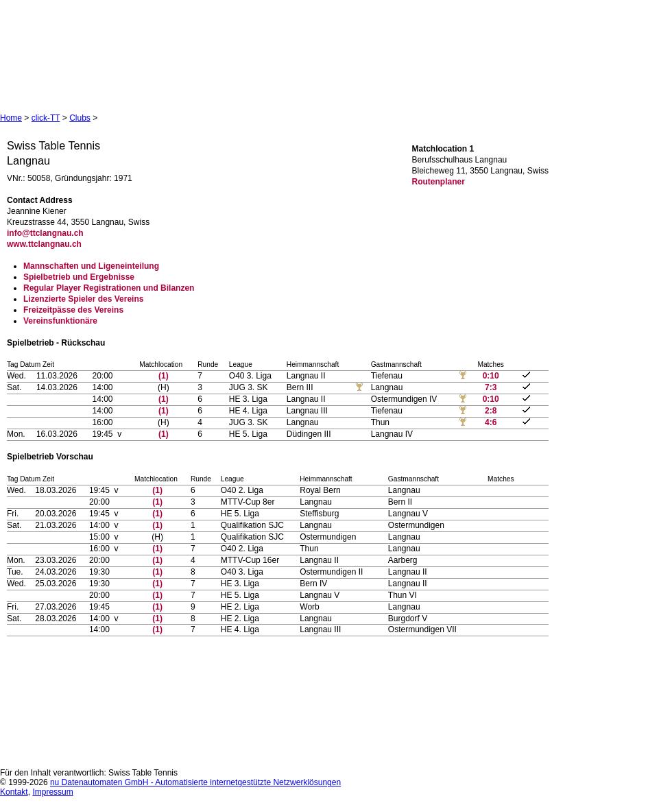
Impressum (52, 792)
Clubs (80, 118)
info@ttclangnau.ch (45, 233)
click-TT (46, 118)
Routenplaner (439, 182)
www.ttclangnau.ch (44, 244)
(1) (164, 376)
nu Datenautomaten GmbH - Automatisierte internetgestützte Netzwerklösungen (195, 782)
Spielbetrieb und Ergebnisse (79, 277)
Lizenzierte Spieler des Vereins (83, 299)
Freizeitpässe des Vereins (73, 310)
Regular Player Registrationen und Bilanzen (109, 288)
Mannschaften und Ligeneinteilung (91, 266)
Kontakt (14, 792)
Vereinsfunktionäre (60, 321)
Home (11, 118)
